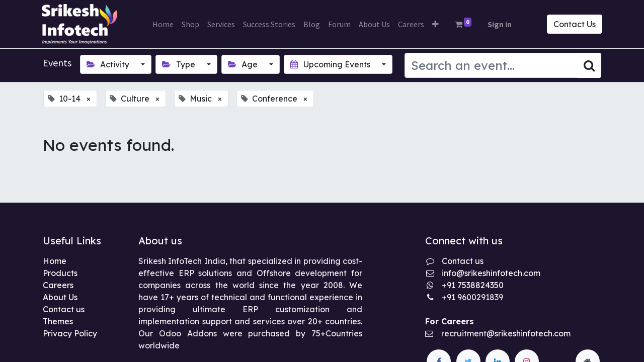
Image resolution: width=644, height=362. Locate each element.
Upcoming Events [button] (331, 64)
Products (60, 273)
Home (55, 261)
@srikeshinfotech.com (529, 333)
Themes (58, 321)
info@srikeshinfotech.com (491, 273)
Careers (58, 285)
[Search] (589, 65)
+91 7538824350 (473, 285)
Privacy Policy (70, 333)
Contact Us (574, 24)
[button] (435, 24)
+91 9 (452, 297)
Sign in (500, 24)
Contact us (64, 309)
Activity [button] (109, 64)
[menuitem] (163, 24)
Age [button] (244, 64)
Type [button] (179, 64)
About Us (60, 297)
